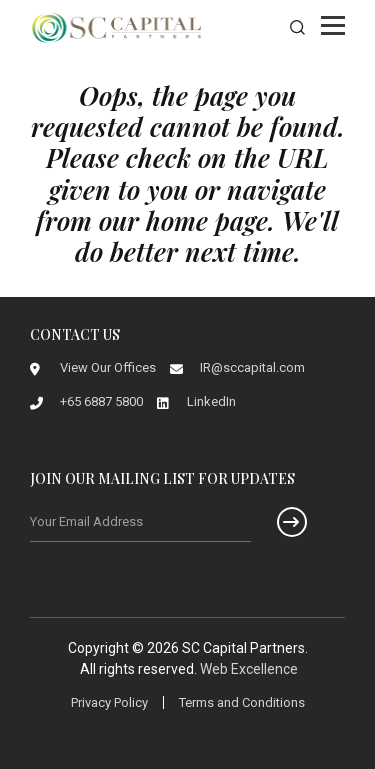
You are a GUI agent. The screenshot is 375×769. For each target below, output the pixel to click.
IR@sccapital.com (252, 367)
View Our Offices (108, 367)
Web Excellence (249, 669)
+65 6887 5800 (101, 401)
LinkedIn (211, 401)
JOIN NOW (279, 522)
